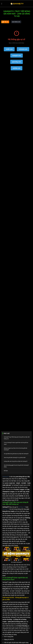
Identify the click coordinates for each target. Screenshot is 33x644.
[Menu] (2, 4)
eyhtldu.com (17, 68)
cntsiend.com (23, 49)
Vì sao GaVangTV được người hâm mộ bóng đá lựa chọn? (16, 443)
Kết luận (6, 471)
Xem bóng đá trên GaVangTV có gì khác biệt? (15, 458)
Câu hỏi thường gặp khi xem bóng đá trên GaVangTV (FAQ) (16, 466)
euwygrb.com (17, 56)
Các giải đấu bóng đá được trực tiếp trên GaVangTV (16, 454)
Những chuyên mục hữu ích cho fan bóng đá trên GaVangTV (16, 449)
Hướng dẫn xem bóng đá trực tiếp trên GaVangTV (16, 461)
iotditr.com (9, 49)
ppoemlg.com (16, 62)
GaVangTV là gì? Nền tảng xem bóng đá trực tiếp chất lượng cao (17, 438)
